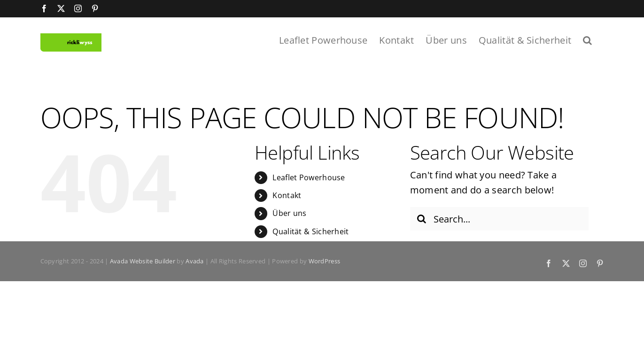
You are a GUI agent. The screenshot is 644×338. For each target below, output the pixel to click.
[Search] (422, 219)
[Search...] (499, 219)
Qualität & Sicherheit (310, 231)
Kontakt (287, 195)
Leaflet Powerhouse (309, 177)
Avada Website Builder (143, 261)
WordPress (325, 261)
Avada (195, 261)
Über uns (289, 214)
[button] (599, 39)
